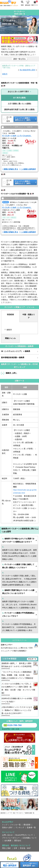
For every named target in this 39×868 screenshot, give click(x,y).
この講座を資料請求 (28, 169)
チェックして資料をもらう (14, 198)
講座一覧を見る (19, 59)
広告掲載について (30, 838)
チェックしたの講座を (29, 865)
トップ (5, 825)
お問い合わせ (7, 835)
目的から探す (7, 827)
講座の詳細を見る (11, 169)
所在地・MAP (25, 848)
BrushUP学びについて (24, 835)
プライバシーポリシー (11, 838)
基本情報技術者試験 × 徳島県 (13, 357)
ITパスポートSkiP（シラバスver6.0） (17, 136)
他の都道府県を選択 (28, 70)
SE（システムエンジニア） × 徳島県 (16, 351)
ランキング (20, 827)
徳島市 (5, 74)
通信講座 (27, 825)
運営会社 (18, 841)
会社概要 (8, 841)
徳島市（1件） (11, 373)
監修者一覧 (31, 827)
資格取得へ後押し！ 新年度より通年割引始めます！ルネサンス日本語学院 (20, 666)
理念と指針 (6, 848)
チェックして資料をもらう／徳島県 (17, 127)
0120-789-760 (12, 725)
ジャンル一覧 (15, 825)
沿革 (15, 848)
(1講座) (19, 98)
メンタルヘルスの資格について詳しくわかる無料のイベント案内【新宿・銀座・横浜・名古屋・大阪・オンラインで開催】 (20, 689)
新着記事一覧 (32, 659)
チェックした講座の (24, 119)
